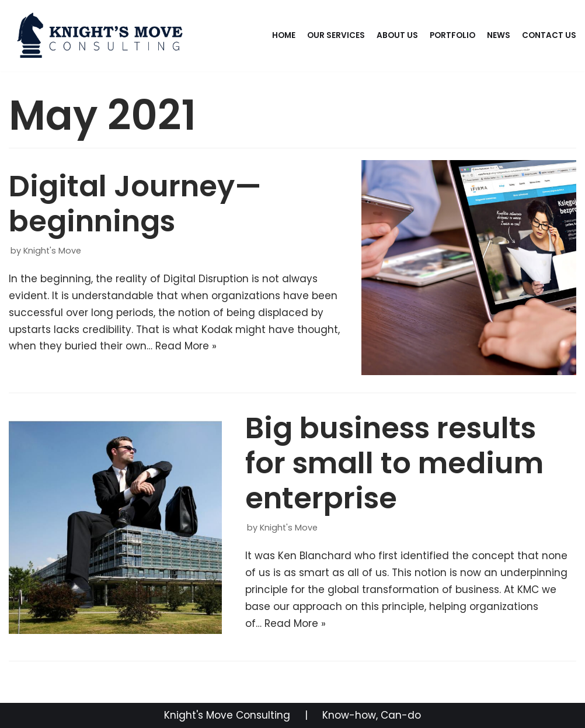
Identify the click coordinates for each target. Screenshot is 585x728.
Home (284, 35)
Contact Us (549, 35)
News (499, 35)
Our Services (336, 35)
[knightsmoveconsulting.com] (102, 36)
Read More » (186, 346)
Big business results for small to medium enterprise (394, 463)
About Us (397, 35)
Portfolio (452, 35)
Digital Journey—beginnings (135, 204)
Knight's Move (52, 251)
